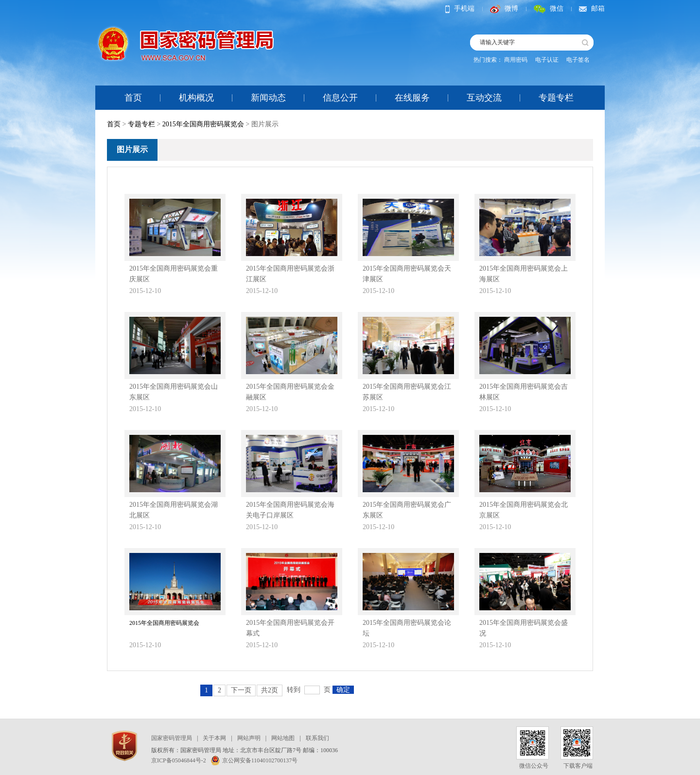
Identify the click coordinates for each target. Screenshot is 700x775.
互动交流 (484, 98)
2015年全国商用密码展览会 (203, 124)
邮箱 (592, 9)
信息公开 (340, 98)
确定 (343, 690)
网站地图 (283, 738)
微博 (504, 9)
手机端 (460, 9)
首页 (133, 98)
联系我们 (317, 738)
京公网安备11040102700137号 (254, 760)
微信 (549, 9)
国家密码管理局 (172, 738)
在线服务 (412, 98)
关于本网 (214, 738)
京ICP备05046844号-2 (179, 760)
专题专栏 (556, 98)
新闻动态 (268, 98)
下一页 (241, 690)
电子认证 (547, 60)
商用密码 (516, 60)
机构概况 (196, 98)
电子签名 (578, 60)
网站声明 (249, 738)
